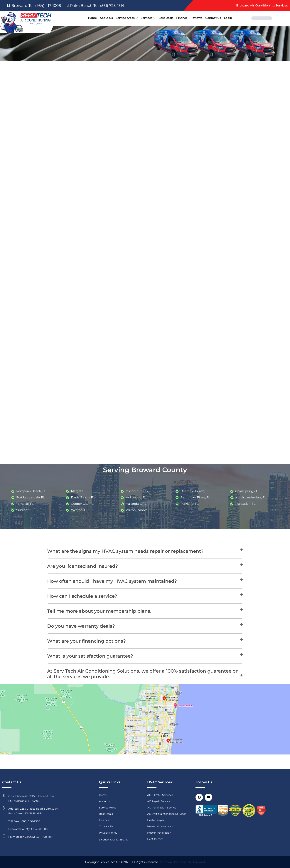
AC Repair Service (159, 801)
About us (105, 801)
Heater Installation (159, 833)
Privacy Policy (108, 833)
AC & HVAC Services (160, 795)
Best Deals (166, 18)
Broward (199, 862)
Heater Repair (156, 820)
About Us (106, 18)
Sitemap (166, 862)
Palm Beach (182, 862)
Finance (182, 18)
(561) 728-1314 (44, 837)
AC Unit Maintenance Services (167, 814)
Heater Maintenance (160, 826)
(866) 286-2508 (30, 821)
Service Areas (127, 18)
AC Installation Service (162, 808)
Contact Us (213, 18)
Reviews (196, 18)
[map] (145, 719)
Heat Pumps (155, 839)
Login (228, 18)
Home (92, 18)
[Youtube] (208, 797)
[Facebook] (199, 797)
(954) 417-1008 (40, 829)
